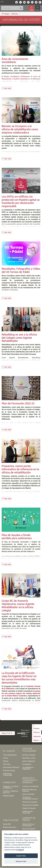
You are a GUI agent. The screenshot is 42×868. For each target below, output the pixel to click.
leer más (8, 88)
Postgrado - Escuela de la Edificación (11, 787)
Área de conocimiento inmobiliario (15, 60)
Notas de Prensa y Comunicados (28, 825)
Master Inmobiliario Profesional (17, 76)
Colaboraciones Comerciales (27, 812)
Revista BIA (7, 824)
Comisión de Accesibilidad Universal (30, 798)
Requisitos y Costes (29, 758)
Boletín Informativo (10, 827)
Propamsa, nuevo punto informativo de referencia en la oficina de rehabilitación (20, 469)
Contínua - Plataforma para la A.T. (11, 792)
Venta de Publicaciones (11, 830)
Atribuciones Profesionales (8, 774)
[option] (11, 755)
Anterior (37, 732)
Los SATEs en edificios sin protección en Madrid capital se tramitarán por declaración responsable (21, 201)
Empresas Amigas (9, 770)
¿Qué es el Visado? (28, 794)
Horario (6, 758)
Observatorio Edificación (11, 767)
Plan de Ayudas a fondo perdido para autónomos (17, 536)
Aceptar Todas (21, 856)
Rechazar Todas (21, 861)
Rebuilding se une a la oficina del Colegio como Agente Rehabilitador (19, 338)
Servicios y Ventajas (29, 755)
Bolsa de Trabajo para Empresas (30, 790)
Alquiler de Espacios (29, 808)
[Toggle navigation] (37, 8)
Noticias (6, 761)
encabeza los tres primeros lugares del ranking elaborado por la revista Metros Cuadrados (21, 693)
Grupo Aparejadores (10, 755)
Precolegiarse (27, 764)
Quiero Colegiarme (29, 761)
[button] (7, 733)
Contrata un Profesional (30, 786)
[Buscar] (12, 8)
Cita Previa (7, 764)
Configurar (20, 850)
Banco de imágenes (29, 829)
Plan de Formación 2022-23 (18, 403)
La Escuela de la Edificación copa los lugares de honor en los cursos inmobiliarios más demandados (19, 678)
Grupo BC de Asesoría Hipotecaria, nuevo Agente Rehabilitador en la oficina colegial (18, 605)
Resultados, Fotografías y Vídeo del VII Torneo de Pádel (21, 270)
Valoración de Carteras (18, 84)
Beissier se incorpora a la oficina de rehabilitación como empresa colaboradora (20, 129)
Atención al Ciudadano (30, 802)
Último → (37, 740)
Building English (8, 796)
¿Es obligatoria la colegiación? (28, 768)
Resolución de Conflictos (31, 805)
